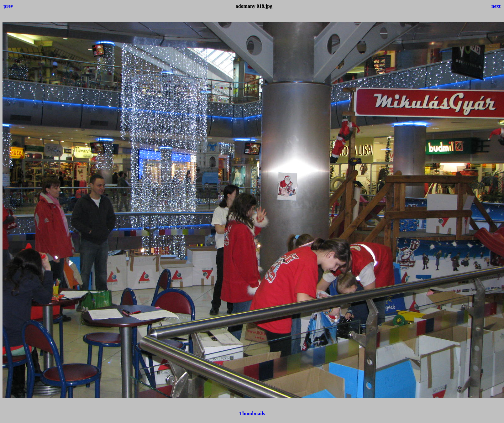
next (496, 6)
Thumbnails (252, 413)
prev (8, 6)
